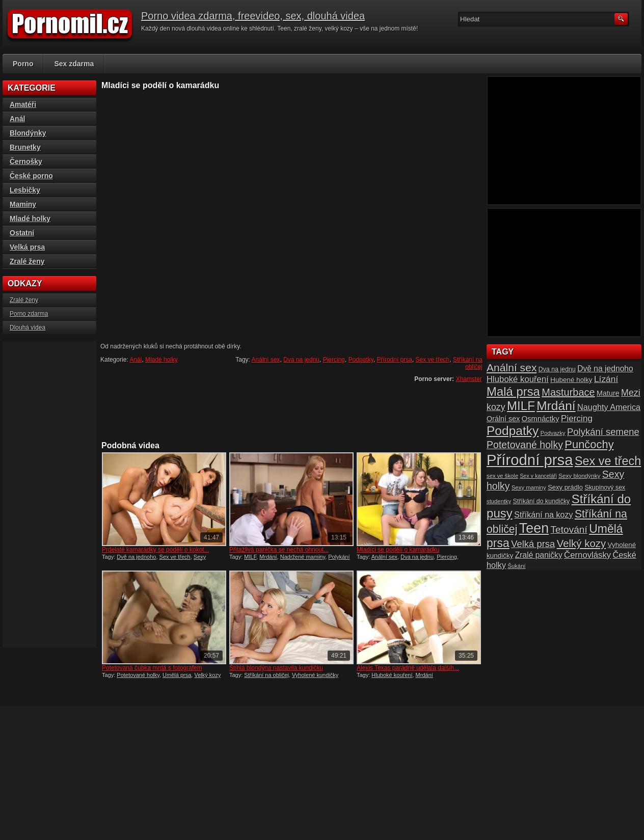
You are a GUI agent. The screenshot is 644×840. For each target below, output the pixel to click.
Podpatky (361, 360)
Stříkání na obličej (468, 363)
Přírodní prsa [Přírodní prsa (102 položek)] (530, 460)
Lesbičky (25, 190)
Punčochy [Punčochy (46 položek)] (589, 444)
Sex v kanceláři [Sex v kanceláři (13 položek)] (539, 476)
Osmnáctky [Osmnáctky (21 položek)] (541, 419)
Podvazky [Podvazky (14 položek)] (553, 433)
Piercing (334, 360)
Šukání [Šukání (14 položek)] (516, 566)
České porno (31, 176)
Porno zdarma (29, 314)
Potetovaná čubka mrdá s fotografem (152, 668)
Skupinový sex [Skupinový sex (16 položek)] (605, 487)
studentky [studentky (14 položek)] (499, 501)
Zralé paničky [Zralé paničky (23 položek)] (539, 555)
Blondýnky (28, 133)
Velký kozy (207, 675)
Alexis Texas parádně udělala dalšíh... (408, 668)
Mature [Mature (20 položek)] (608, 393)
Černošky (26, 161)
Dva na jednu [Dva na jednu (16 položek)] (557, 369)
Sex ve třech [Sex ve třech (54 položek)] (608, 461)
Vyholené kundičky (315, 675)
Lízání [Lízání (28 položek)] (606, 379)
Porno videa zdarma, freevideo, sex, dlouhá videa (253, 16)
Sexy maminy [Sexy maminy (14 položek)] (529, 487)
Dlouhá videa (28, 328)
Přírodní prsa (395, 360)
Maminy (23, 204)
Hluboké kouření (392, 675)
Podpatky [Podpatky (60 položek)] (513, 431)
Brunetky (25, 147)
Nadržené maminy (303, 557)
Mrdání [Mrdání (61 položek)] (556, 406)
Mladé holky (162, 360)
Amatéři (23, 104)
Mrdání (268, 557)
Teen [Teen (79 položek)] (534, 528)
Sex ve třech (433, 360)
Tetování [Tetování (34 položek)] (569, 530)
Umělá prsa (177, 675)
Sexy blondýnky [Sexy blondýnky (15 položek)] (579, 476)
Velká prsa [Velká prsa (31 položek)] (533, 544)
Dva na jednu (301, 360)
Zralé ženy (27, 261)
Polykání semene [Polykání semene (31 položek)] (603, 432)
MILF (250, 557)
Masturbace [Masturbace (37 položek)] (568, 392)
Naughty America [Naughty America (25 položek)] (609, 407)
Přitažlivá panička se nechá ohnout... (279, 550)
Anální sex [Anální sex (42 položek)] (512, 368)
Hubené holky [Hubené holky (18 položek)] (571, 380)
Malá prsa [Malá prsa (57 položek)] (513, 391)
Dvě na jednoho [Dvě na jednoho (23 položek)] (605, 369)
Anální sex (266, 360)
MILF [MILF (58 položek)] (521, 406)
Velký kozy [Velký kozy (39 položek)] (581, 544)
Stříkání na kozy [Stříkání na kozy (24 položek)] (543, 514)
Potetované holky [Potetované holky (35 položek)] (525, 445)
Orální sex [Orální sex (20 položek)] (503, 419)
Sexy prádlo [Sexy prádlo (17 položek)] (565, 487)
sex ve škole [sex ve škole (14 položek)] (502, 476)
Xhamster (469, 379)
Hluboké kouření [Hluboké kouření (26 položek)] (518, 379)
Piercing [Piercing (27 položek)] (577, 418)
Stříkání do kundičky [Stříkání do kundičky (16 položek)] (542, 501)
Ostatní (22, 233)
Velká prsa (27, 247)
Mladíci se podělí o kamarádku (398, 550)
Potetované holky (138, 675)
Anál (136, 360)
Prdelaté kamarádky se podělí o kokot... (156, 550)
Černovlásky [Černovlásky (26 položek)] (587, 555)
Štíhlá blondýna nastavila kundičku (276, 668)
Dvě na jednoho (136, 557)
